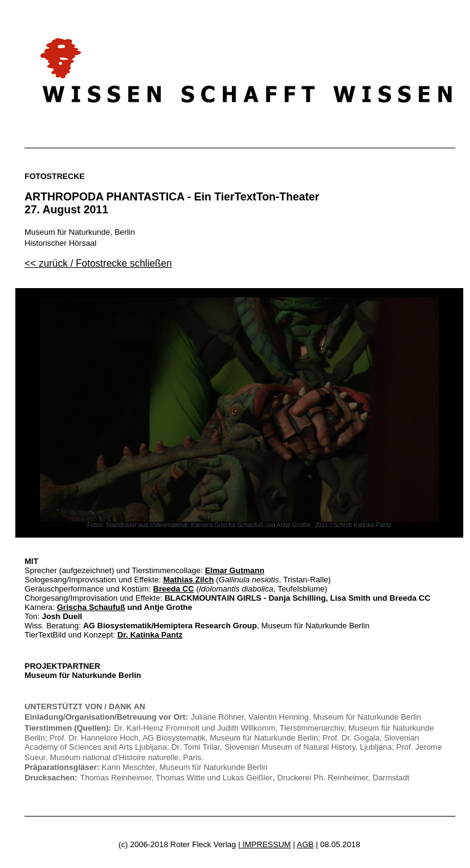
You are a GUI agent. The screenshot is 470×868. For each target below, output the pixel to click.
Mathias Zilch (188, 580)
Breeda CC (174, 589)
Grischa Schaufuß (91, 607)
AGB (305, 844)
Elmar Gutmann (235, 570)
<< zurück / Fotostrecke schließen (98, 263)
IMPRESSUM (266, 844)
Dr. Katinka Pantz (150, 635)
